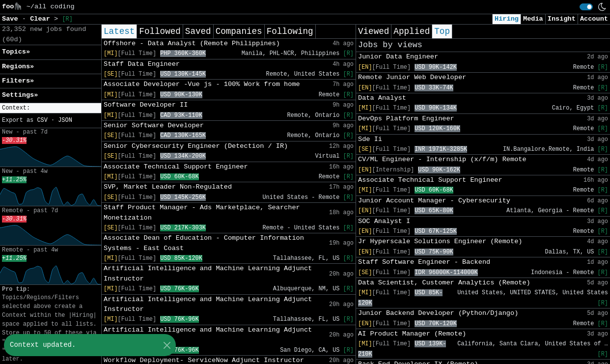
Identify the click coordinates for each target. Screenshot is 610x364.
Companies (239, 31)
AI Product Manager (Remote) (412, 334)
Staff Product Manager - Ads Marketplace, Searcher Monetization (202, 212)
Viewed (374, 31)
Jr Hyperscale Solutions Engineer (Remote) (440, 241)
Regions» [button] (18, 67)
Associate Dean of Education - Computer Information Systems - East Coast (204, 243)
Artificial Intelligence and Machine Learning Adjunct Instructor (208, 273)
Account (594, 19)
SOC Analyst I (384, 221)
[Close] (167, 345)
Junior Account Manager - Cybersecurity (434, 201)
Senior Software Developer (154, 126)
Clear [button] (42, 19)
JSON (65, 120)
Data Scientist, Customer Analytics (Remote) (444, 283)
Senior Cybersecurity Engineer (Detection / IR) (196, 146)
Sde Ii (370, 139)
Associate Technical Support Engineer (176, 167)
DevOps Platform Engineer (406, 119)
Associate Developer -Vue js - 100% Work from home (202, 84)
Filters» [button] (18, 81)
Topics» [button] (16, 52)
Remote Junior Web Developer (412, 77)
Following (290, 31)
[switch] (586, 7)
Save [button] (12, 19)
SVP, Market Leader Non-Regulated (168, 187)
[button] (51, 108)
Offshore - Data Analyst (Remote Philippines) (192, 43)
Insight (562, 19)
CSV (42, 120)
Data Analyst (382, 98)
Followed (160, 31)
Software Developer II (146, 105)
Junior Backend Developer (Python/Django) (438, 313)
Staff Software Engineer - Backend (424, 262)
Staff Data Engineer (142, 64)
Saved (198, 31)
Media (533, 19)
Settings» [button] (20, 95)
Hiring (507, 19)
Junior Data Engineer (398, 57)
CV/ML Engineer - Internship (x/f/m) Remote (442, 159)
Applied (412, 31)
